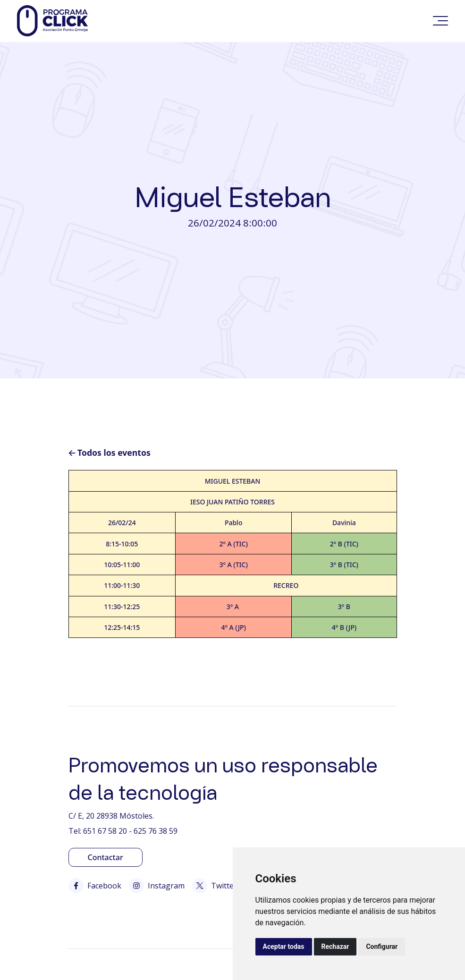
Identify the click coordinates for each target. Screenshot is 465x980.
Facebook (95, 886)
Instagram (157, 886)
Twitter (215, 886)
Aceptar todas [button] (284, 946)
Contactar (106, 857)
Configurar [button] (382, 946)
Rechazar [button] (335, 946)
